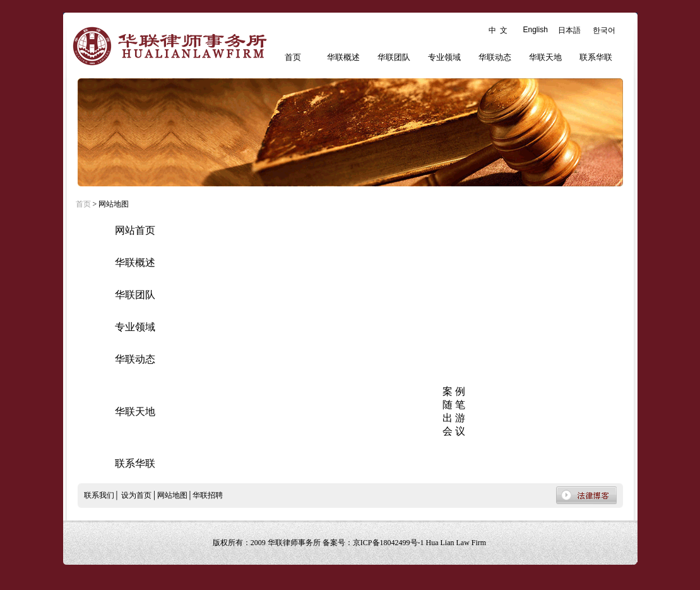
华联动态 (495, 57)
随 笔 (454, 405)
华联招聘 (208, 495)
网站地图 (172, 495)
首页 (293, 57)
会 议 (454, 431)
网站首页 (135, 230)
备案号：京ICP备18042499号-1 (374, 543)
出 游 (454, 418)
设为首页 (136, 495)
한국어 (604, 30)
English (536, 30)
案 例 (454, 391)
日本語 (569, 30)
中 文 (498, 30)
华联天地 (545, 57)
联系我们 (99, 495)
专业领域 (444, 57)
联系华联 (596, 57)
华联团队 (394, 57)
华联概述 (343, 57)
